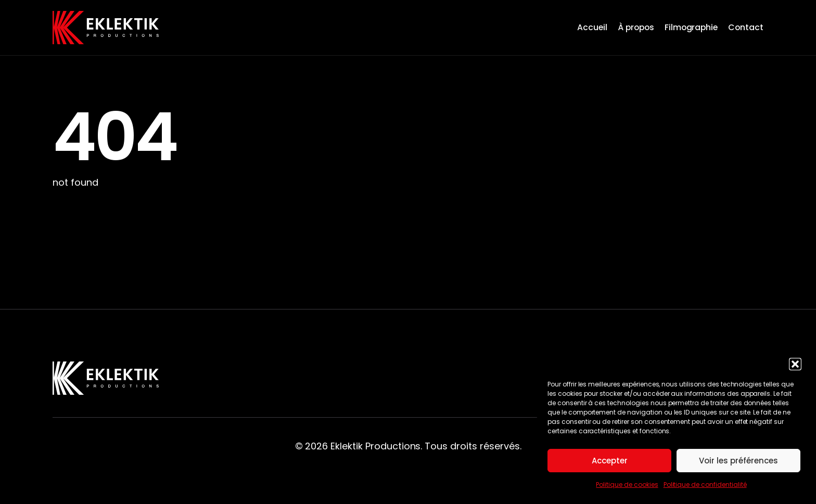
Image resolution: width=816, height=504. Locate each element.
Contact (746, 27)
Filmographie (691, 27)
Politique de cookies (627, 484)
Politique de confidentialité (705, 484)
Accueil (592, 27)
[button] (795, 364)
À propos (636, 27)
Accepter (610, 461)
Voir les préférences (738, 461)
